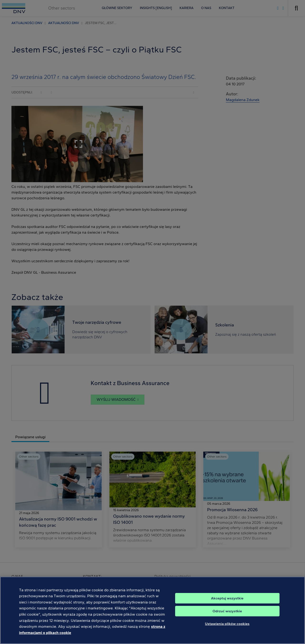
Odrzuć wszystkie (227, 617)
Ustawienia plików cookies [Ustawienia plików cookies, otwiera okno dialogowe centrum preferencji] (227, 630)
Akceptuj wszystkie (227, 604)
